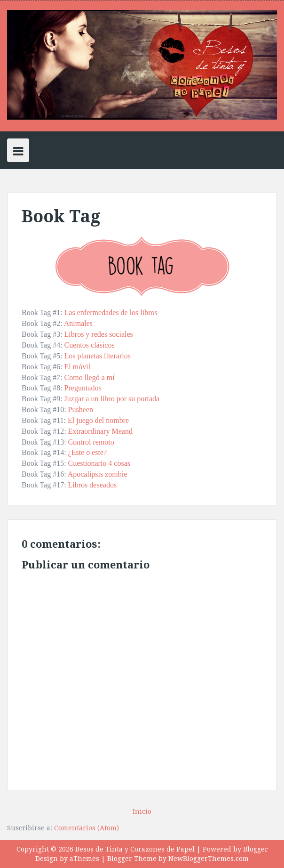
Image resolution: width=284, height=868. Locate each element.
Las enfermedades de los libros (111, 312)
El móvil (78, 367)
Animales (78, 323)
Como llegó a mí (90, 377)
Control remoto (91, 442)
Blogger (256, 849)
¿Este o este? (88, 452)
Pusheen (81, 410)
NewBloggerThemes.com (209, 859)
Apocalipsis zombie (98, 474)
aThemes (84, 859)
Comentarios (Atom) (87, 828)
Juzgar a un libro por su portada (112, 399)
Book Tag (61, 216)
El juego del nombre (98, 420)
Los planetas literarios (98, 356)
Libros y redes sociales (99, 334)
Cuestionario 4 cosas (99, 463)
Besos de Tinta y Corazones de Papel (135, 849)
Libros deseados (93, 485)
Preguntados (83, 388)
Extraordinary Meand (100, 431)
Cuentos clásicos (90, 345)
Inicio (142, 811)
